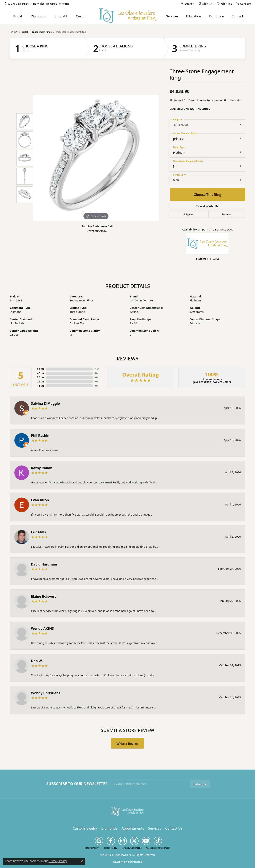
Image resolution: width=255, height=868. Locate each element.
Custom (82, 16)
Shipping (188, 214)
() (97, 369)
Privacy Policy (110, 848)
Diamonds (38, 16)
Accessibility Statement (158, 848)
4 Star (41, 373)
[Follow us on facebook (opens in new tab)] (111, 841)
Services (172, 16)
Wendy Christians (46, 693)
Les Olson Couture (141, 300)
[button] (188, 4)
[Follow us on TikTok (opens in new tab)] (158, 841)
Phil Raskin (40, 436)
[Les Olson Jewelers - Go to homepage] (128, 811)
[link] (17, 4)
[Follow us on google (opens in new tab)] (99, 841)
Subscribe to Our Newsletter (77, 784)
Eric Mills (39, 532)
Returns (227, 214)
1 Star (41, 386)
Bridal (18, 16)
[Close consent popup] (82, 861)
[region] (96, 158)
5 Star (41, 369)
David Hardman (44, 564)
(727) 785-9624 (97, 231)
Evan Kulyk (40, 500)
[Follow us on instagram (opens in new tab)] (123, 841)
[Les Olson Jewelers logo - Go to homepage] (127, 16)
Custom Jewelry (85, 828)
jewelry (14, 32)
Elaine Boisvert (44, 596)
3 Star (41, 377)
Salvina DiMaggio (46, 403)
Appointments (133, 828)
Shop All (61, 16)
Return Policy (92, 848)
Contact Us (174, 828)
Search (26, 51)
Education (194, 16)
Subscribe (200, 784)
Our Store (216, 16)
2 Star (41, 382)
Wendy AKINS (42, 628)
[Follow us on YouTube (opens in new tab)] (146, 841)
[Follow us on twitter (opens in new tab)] (134, 841)
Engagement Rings (42, 32)
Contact (237, 16)
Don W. (37, 661)
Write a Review (127, 743)
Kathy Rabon (42, 468)
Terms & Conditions (131, 848)
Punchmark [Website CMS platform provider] (135, 862)
